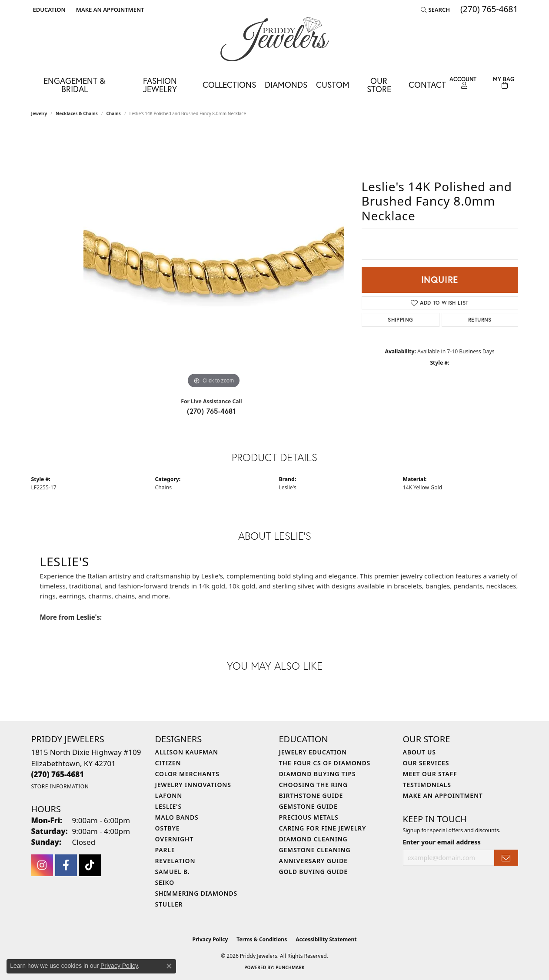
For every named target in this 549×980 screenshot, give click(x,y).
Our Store (379, 85)
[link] (109, 10)
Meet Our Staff (430, 774)
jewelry (39, 113)
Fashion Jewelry (160, 85)
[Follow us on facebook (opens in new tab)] (66, 865)
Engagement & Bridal (74, 85)
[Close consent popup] (169, 966)
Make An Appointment (443, 796)
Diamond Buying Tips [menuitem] (318, 774)
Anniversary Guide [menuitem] (313, 861)
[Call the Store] (58, 774)
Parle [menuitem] (165, 850)
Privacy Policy (210, 939)
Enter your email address (442, 842)
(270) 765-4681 (211, 411)
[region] (214, 260)
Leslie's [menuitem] (168, 806)
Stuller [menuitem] (169, 904)
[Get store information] (60, 786)
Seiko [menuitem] (165, 882)
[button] (48, 10)
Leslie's (288, 487)
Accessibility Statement (326, 939)
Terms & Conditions (262, 939)
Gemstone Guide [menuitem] (308, 806)
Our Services (426, 763)
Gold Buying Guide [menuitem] (313, 872)
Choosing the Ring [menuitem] (313, 785)
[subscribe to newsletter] (506, 858)
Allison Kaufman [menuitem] (187, 752)
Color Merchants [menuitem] (187, 774)
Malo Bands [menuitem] (177, 817)
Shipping (400, 320)
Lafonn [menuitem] (169, 796)
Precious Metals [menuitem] (309, 817)
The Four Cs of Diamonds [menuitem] (325, 763)
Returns (480, 320)
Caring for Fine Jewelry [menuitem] (323, 828)
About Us (419, 752)
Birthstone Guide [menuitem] (311, 796)
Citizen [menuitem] (168, 763)
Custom (333, 85)
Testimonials (427, 785)
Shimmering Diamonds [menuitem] (196, 893)
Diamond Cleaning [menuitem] (313, 839)
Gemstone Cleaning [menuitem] (315, 850)
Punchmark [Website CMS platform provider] (290, 967)
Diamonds (286, 85)
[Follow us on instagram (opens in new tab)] (42, 865)
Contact (427, 85)
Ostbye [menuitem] (168, 828)
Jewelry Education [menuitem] (313, 752)
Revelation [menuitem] (175, 861)
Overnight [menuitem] (175, 839)
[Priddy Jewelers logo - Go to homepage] (275, 39)
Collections (229, 85)
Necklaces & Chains (77, 113)
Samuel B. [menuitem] (173, 872)
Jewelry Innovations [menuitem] (193, 785)
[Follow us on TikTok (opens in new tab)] (90, 865)
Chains (113, 113)
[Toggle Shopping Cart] (504, 83)
